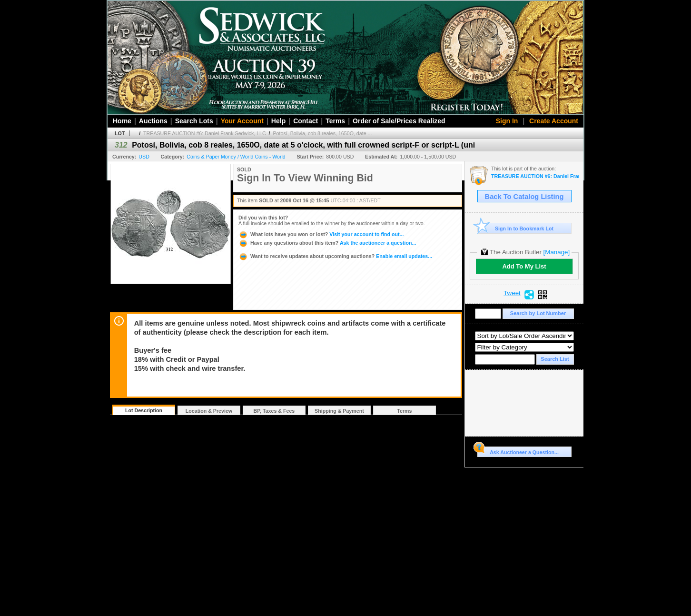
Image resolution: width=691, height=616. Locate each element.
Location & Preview (209, 411)
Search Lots (194, 121)
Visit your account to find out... (321, 234)
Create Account (554, 121)
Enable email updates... (335, 256)
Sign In (507, 121)
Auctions (153, 121)
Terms (335, 121)
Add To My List (524, 266)
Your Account (242, 121)
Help (278, 121)
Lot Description (144, 410)
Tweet (512, 293)
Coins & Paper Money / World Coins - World (236, 157)
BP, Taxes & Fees (274, 411)
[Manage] (557, 252)
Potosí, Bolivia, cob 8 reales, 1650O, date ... (323, 133)
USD (144, 157)
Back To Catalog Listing (524, 197)
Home (122, 121)
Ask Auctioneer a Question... (518, 451)
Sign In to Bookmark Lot (516, 228)
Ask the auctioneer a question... (327, 243)
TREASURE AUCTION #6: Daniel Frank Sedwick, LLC (205, 133)
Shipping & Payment (339, 411)
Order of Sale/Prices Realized (399, 121)
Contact (306, 121)
